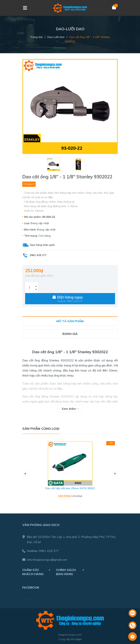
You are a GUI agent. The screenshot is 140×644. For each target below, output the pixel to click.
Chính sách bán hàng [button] (70, 572)
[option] (58, 164)
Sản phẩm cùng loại (41, 429)
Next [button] (115, 473)
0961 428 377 (49, 551)
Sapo (78, 639)
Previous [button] (25, 473)
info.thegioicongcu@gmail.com (47, 560)
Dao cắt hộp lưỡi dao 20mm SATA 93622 (70, 488)
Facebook (28, 599)
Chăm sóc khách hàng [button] (36, 572)
